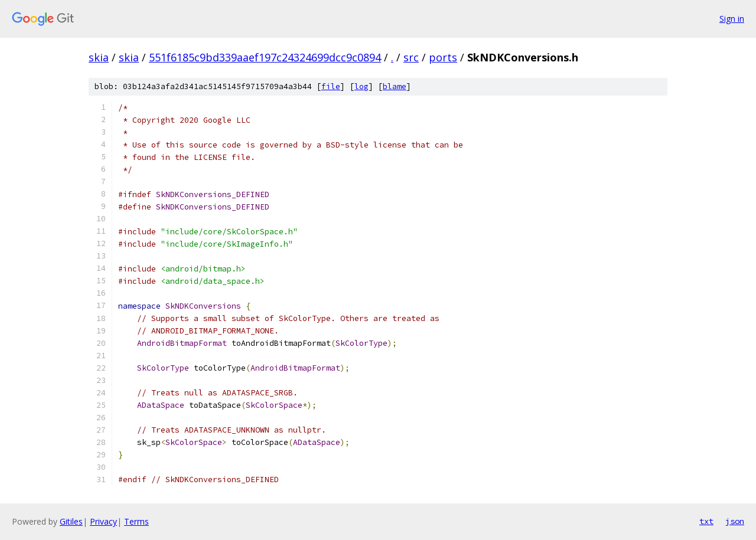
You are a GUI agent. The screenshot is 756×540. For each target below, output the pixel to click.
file (331, 86)
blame (395, 86)
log (361, 86)
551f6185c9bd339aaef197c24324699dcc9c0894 (265, 57)
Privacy (103, 521)
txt (706, 521)
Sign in (732, 19)
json (735, 521)
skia (99, 57)
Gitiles (71, 521)
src (411, 57)
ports (443, 57)
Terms (136, 521)
